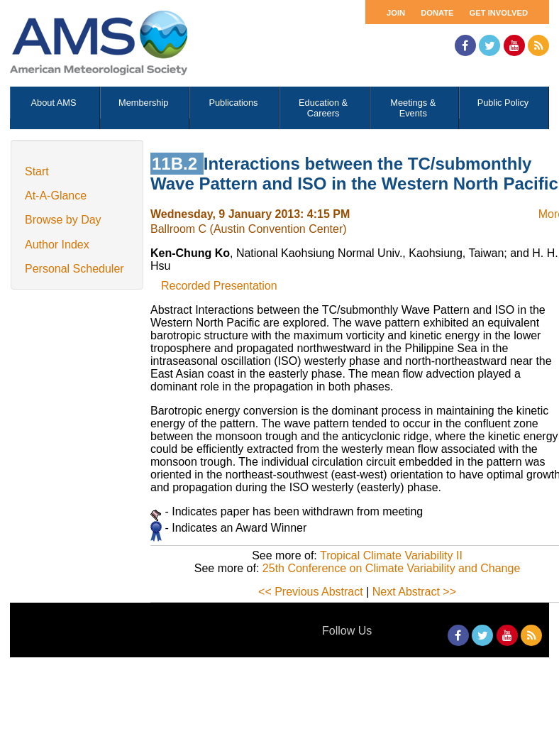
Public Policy (503, 103)
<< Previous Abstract (311, 592)
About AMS (54, 103)
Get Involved (499, 13)
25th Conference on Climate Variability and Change (391, 568)
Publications (233, 103)
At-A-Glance (56, 196)
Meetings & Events (413, 108)
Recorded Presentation (219, 286)
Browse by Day (63, 220)
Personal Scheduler (74, 269)
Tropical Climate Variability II (391, 555)
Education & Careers (323, 108)
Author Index (57, 245)
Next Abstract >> (414, 592)
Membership (143, 103)
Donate (437, 13)
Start (37, 171)
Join (396, 13)
